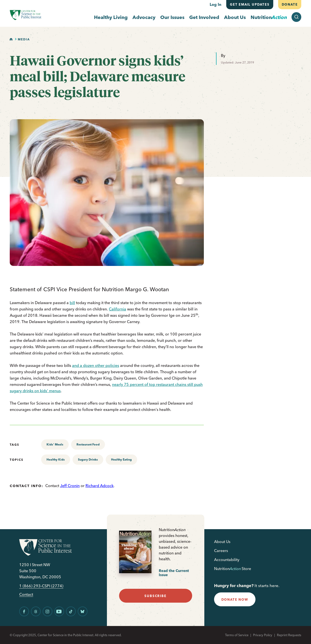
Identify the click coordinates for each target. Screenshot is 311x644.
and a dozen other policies (96, 365)
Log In (216, 4)
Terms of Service (237, 635)
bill (72, 303)
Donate (290, 4)
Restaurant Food (88, 444)
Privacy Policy (263, 635)
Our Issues (172, 17)
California (118, 309)
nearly (118, 384)
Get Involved (204, 17)
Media (24, 39)
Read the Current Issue (174, 573)
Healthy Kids (56, 459)
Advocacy (144, 17)
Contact (26, 594)
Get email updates (250, 4)
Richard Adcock (99, 486)
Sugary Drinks (88, 459)
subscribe (155, 596)
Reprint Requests (289, 635)
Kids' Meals (55, 444)
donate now (235, 599)
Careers (221, 551)
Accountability (227, 560)
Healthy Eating (121, 459)
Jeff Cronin (70, 486)
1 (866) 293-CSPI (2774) (41, 586)
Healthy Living (111, 17)
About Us (235, 17)
